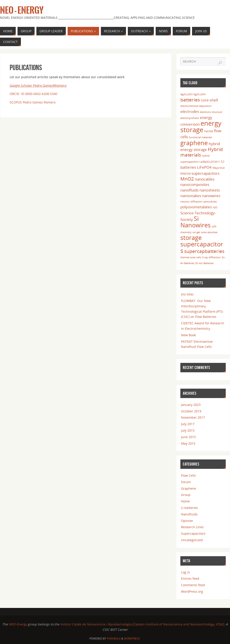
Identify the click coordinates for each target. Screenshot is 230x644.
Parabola (114, 639)
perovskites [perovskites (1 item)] (210, 202)
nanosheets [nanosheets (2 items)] (210, 190)
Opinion (187, 521)
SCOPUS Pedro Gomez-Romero (33, 102)
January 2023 (191, 405)
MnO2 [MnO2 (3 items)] (187, 179)
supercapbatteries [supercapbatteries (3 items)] (204, 251)
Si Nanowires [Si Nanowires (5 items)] (196, 222)
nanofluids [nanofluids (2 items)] (189, 190)
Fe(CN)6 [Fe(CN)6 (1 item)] (209, 131)
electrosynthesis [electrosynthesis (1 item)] (190, 118)
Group (186, 495)
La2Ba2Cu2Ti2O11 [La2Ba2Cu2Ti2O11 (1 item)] (210, 162)
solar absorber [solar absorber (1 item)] (209, 232)
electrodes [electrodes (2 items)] (190, 111)
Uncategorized (192, 540)
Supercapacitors (193, 533)
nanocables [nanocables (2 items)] (205, 179)
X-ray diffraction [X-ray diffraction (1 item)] (211, 257)
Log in (186, 572)
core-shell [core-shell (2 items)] (209, 100)
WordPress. (132, 639)
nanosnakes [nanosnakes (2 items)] (191, 196)
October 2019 (191, 411)
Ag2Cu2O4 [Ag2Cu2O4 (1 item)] (199, 94)
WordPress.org (192, 591)
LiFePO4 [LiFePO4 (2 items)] (204, 167)
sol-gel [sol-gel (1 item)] (196, 232)
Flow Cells (188, 475)
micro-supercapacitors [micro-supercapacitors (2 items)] (200, 173)
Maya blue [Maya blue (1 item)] (219, 168)
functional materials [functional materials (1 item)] (200, 137)
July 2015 (188, 430)
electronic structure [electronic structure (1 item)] (211, 112)
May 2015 (188, 443)
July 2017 (188, 424)
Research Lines (192, 527)
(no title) (187, 294)
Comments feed (193, 585)
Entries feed (190, 578)
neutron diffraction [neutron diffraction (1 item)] (191, 202)
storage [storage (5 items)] (191, 238)
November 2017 (193, 417)
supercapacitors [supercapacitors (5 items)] (202, 247)
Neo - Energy (22, 10)
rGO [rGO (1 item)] (215, 207)
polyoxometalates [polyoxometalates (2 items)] (196, 207)
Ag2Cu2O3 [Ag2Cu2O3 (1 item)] (186, 94)
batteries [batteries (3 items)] (190, 100)
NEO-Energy (18, 624)
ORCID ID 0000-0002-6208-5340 (33, 94)
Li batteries (189, 508)
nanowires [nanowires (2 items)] (211, 196)
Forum (186, 482)
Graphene (189, 488)
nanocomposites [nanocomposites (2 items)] (195, 184)
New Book (188, 335)
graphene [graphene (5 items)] (194, 143)
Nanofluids (189, 514)
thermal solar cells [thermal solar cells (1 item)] (191, 257)
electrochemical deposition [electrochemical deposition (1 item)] (196, 106)
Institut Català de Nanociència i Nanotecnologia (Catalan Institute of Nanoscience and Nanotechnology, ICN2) (142, 624)
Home (185, 501)
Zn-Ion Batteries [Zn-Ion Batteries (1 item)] (204, 263)
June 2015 (188, 437)
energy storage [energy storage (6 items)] (201, 126)
